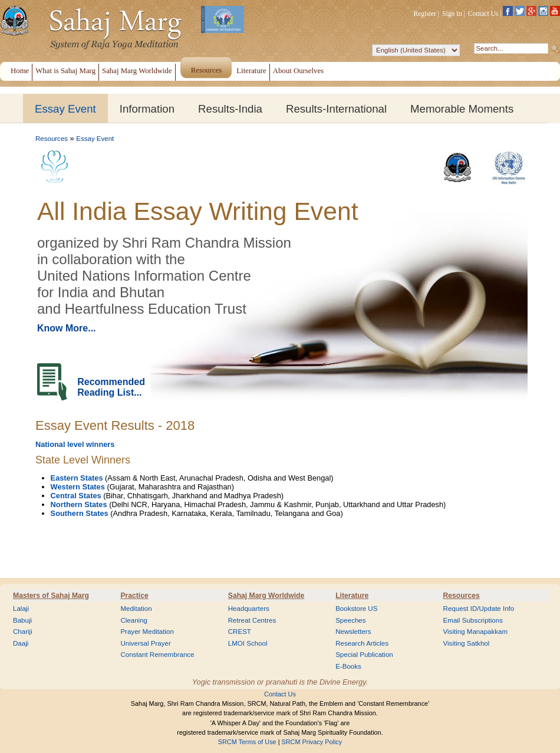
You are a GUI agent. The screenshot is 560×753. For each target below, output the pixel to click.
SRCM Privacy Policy (312, 742)
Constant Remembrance (157, 655)
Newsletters (353, 632)
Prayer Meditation (147, 632)
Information (147, 109)
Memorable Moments (462, 109)
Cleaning (134, 620)
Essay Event (65, 109)
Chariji (23, 632)
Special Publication (364, 655)
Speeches (350, 620)
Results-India (230, 109)
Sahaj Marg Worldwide (266, 596)
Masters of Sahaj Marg (51, 596)
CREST (240, 632)
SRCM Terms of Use (247, 742)
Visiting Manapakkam (476, 632)
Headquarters (249, 609)
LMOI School (248, 643)
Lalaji (21, 609)
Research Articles (362, 643)
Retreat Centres (252, 620)
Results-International (336, 109)
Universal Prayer (145, 643)
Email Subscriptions (473, 620)
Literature (352, 596)
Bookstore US (356, 609)
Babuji (22, 620)
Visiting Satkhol (467, 643)
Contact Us (483, 14)
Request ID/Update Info (479, 609)
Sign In (452, 14)
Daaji (21, 643)
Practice (134, 596)
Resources (52, 139)
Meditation (136, 609)
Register (425, 14)
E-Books (348, 666)
